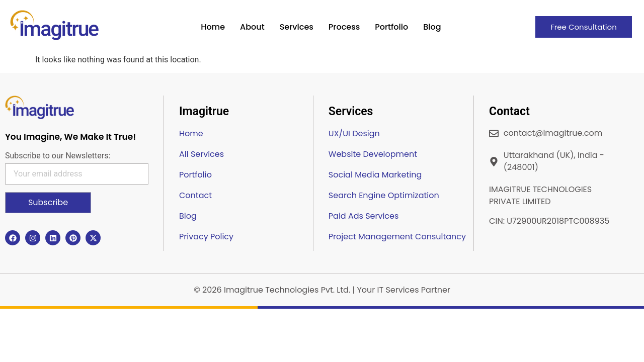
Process (344, 27)
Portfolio (391, 27)
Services (297, 27)
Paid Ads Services (364, 216)
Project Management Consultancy (397, 237)
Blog (432, 27)
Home (213, 27)
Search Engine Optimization (384, 195)
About (252, 27)
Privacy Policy (206, 237)
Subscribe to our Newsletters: (58, 156)
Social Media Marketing (375, 175)
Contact (195, 195)
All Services (202, 154)
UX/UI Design (354, 133)
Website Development (373, 154)
